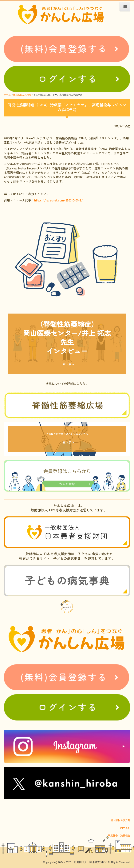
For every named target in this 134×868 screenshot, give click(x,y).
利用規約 (125, 828)
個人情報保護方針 (120, 820)
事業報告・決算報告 (119, 836)
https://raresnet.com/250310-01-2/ (59, 200)
